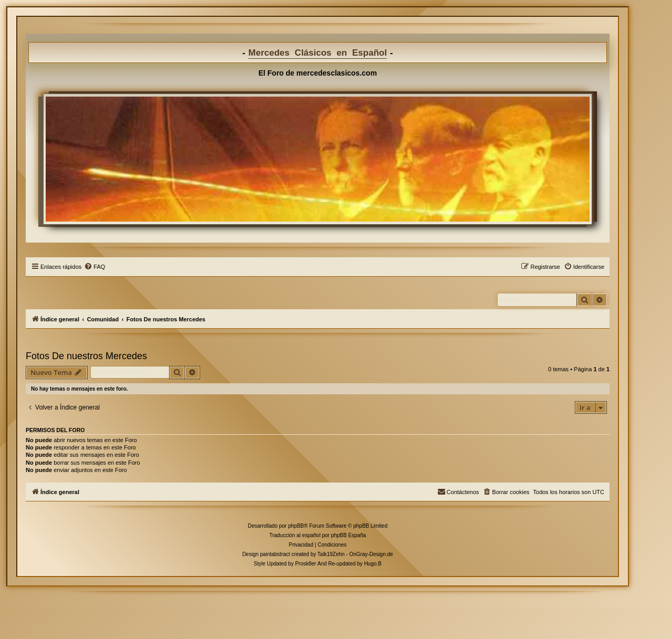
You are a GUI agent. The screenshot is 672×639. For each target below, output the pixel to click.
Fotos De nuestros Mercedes (86, 356)
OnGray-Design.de (371, 554)
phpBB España (348, 535)
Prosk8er (306, 564)
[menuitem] (94, 267)
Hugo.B (372, 564)
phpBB (296, 526)
